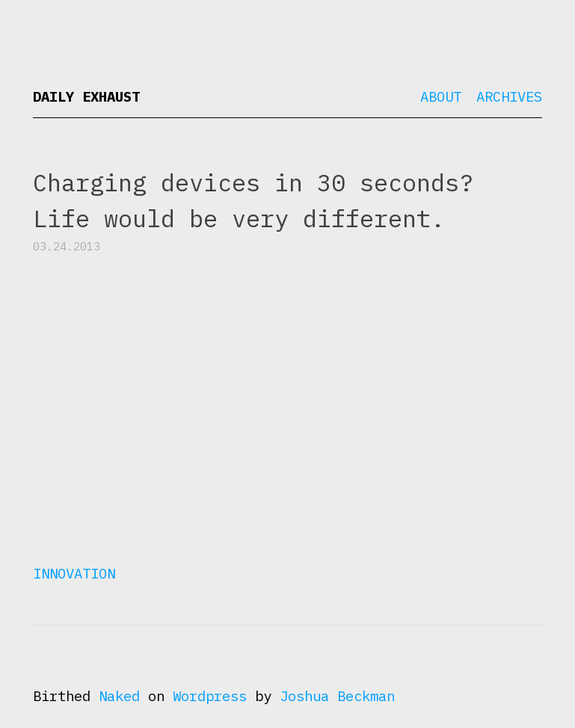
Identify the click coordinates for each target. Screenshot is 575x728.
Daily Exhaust (86, 96)
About (441, 96)
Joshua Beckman (337, 696)
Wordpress (210, 696)
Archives (509, 96)
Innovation (74, 573)
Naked (119, 696)
